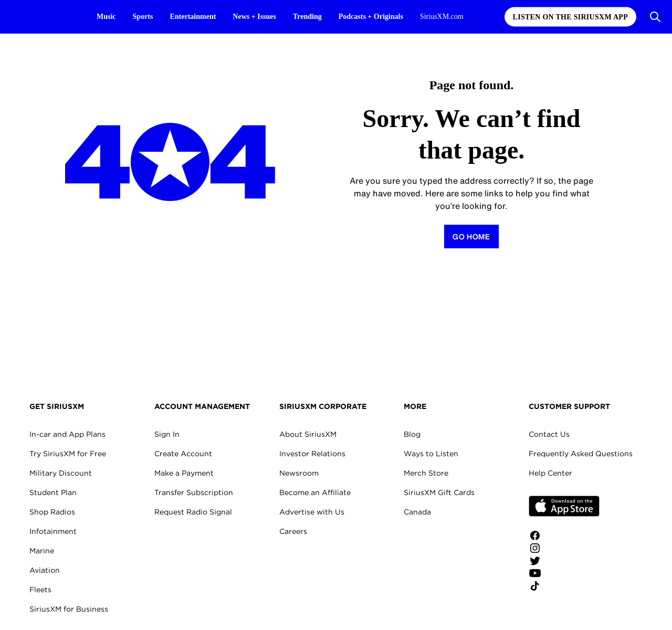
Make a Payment (184, 473)
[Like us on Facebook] (564, 535)
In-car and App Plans (67, 434)
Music (106, 17)
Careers (293, 531)
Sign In (167, 434)
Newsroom (299, 473)
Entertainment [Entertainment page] (193, 17)
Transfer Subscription (194, 492)
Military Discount (61, 473)
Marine (42, 551)
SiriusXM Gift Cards (439, 492)
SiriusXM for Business (69, 609)
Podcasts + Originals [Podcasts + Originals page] (371, 17)
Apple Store (564, 506)
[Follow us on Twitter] (564, 561)
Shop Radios (52, 512)
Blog (412, 434)
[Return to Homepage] (471, 237)
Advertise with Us (312, 512)
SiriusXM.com (442, 17)
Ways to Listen (431, 454)
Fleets (40, 590)
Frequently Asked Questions (581, 454)
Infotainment (53, 531)
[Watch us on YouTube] (564, 573)
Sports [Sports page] (143, 17)
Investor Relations (312, 454)
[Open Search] (655, 17)
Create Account (183, 454)
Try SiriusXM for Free (68, 454)
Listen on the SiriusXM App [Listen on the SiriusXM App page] (570, 17)
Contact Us (549, 434)
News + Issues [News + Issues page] (254, 17)
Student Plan (53, 492)
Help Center (550, 473)
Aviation (45, 570)
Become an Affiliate (315, 492)
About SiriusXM (308, 434)
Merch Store (426, 473)
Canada (417, 512)
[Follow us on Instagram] (564, 548)
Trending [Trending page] (307, 17)
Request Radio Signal (193, 512)
